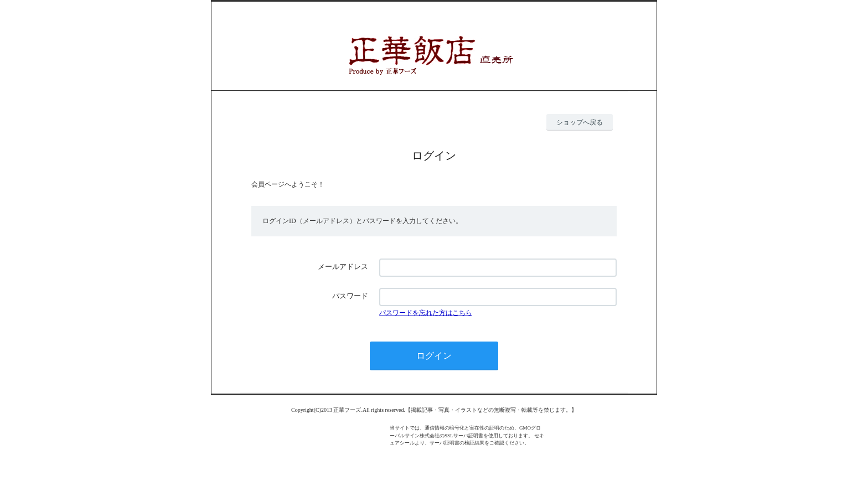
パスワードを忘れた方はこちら (426, 313)
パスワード (350, 296)
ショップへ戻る (580, 122)
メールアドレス (343, 267)
